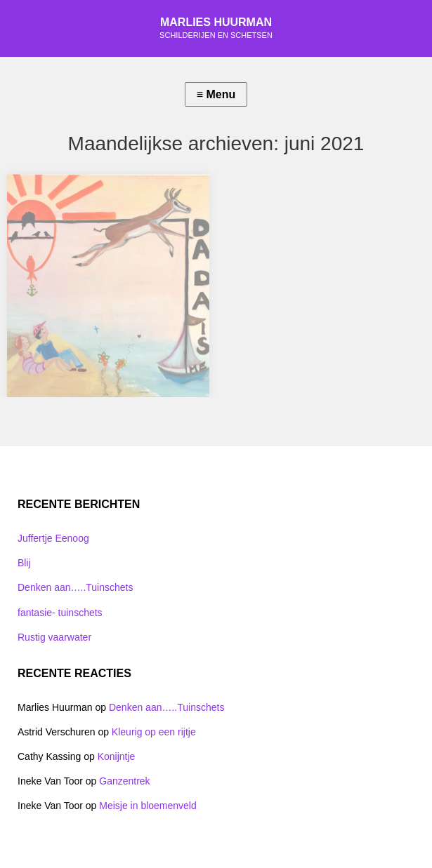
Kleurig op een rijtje (154, 732)
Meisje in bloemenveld (148, 806)
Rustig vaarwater (54, 637)
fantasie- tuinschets (60, 613)
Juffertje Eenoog (53, 538)
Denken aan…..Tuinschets (75, 587)
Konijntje (117, 756)
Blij (24, 563)
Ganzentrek (124, 781)
